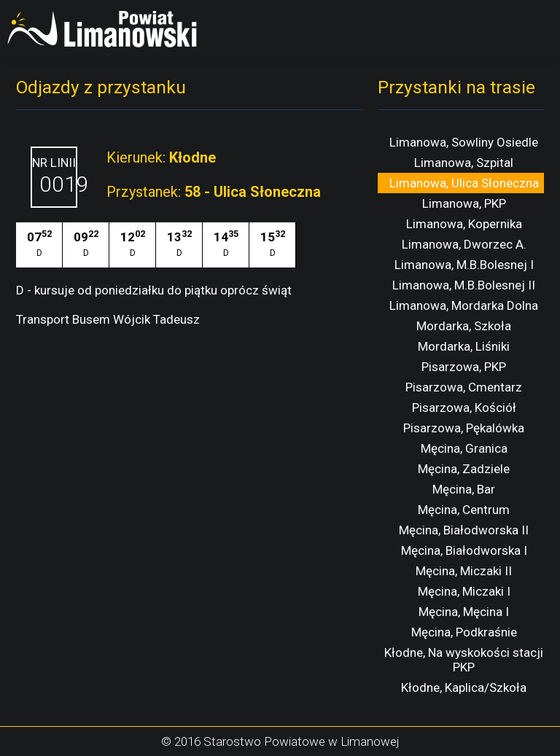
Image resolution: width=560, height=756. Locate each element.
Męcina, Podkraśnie (464, 632)
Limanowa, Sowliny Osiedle (464, 142)
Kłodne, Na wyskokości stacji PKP (464, 660)
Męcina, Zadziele (464, 469)
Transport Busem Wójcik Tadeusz (108, 319)
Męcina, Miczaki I (464, 591)
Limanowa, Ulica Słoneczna (464, 183)
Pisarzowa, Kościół (464, 408)
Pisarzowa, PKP (464, 367)
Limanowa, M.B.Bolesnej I (464, 265)
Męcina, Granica (464, 448)
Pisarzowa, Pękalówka (464, 428)
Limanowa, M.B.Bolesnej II (464, 285)
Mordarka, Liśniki (464, 346)
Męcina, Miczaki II (464, 571)
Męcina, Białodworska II (464, 530)
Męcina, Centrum (464, 510)
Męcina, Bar (464, 489)
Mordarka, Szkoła (464, 326)
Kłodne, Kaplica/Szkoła (464, 687)
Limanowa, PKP (464, 203)
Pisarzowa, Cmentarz (464, 387)
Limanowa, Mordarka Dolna (464, 305)
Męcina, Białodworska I (464, 550)
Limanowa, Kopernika (464, 224)
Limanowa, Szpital (464, 163)
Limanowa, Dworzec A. (464, 244)
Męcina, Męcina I (464, 612)
